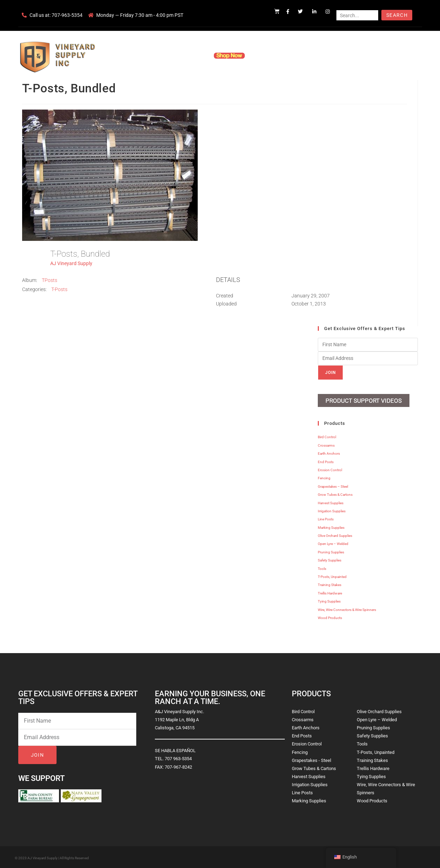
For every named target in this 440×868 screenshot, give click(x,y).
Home (136, 55)
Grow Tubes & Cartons (335, 494)
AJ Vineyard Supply (71, 263)
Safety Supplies (330, 559)
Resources (267, 55)
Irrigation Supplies (332, 510)
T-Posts (59, 289)
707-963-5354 (67, 15)
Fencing (324, 477)
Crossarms (326, 444)
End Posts (326, 461)
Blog (328, 55)
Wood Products (330, 617)
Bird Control (327, 436)
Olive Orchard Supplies (335, 535)
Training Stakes (330, 584)
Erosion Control (330, 469)
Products (193, 55)
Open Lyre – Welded (333, 543)
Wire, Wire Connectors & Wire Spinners (347, 608)
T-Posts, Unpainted (332, 576)
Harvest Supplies (331, 502)
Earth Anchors (329, 452)
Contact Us (301, 55)
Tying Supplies (329, 600)
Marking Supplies (331, 526)
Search (397, 15)
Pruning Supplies (331, 551)
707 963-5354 (178, 758)
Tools (322, 567)
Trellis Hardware (330, 592)
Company (163, 55)
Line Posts (326, 518)
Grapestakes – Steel (333, 485)
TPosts (50, 280)
